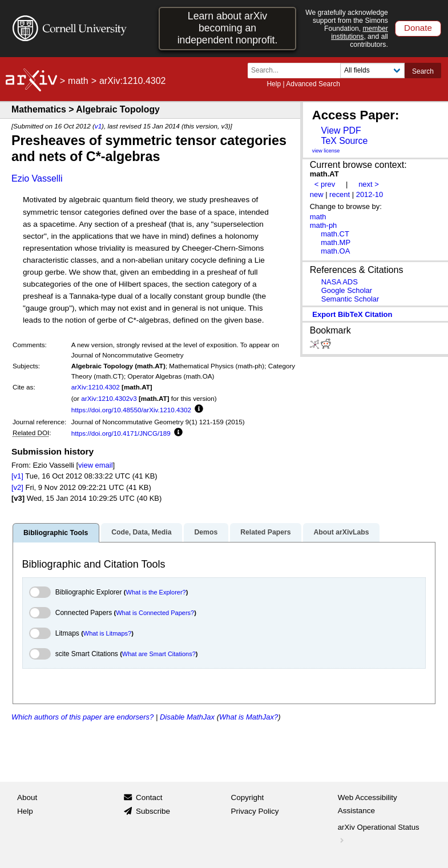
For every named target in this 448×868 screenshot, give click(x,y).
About (27, 797)
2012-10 (370, 194)
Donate (418, 28)
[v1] (17, 476)
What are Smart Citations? (159, 654)
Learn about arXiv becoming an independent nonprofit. (228, 28)
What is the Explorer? (156, 592)
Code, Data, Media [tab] (141, 532)
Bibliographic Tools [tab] (56, 533)
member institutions (360, 33)
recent (340, 194)
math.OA (335, 251)
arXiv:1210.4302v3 (109, 398)
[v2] (17, 487)
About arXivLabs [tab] (341, 532)
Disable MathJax (187, 717)
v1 (98, 126)
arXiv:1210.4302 (96, 387)
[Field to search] (372, 71)
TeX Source (344, 141)
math (78, 81)
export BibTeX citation (352, 314)
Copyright (248, 797)
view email (95, 465)
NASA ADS (340, 282)
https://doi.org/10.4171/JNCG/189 (121, 433)
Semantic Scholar (350, 299)
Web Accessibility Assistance (368, 804)
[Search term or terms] (297, 71)
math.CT (335, 234)
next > (369, 184)
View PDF (341, 130)
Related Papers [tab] (265, 532)
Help (274, 84)
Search (423, 71)
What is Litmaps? (107, 633)
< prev (325, 184)
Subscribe (153, 811)
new (317, 194)
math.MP (336, 242)
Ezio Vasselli (37, 178)
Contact (149, 797)
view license (326, 151)
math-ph (324, 225)
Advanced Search (313, 84)
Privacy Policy (255, 811)
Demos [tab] (206, 532)
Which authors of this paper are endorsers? (82, 717)
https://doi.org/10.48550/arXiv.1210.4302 (131, 410)
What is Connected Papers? (155, 613)
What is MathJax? (249, 717)
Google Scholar (347, 290)
